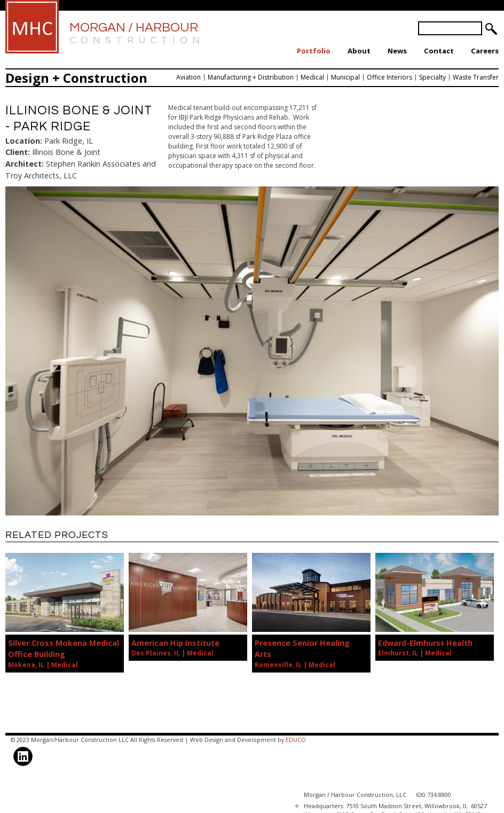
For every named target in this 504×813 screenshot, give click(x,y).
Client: (18, 152)
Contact (439, 51)
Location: (24, 141)
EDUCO (296, 740)
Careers (485, 51)
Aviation (188, 77)
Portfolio (314, 51)
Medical (312, 77)
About (359, 51)
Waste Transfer (476, 77)
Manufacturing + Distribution (251, 77)
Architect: (25, 164)
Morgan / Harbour (137, 34)
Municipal (345, 77)
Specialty (432, 77)
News (397, 51)
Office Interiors (389, 77)
